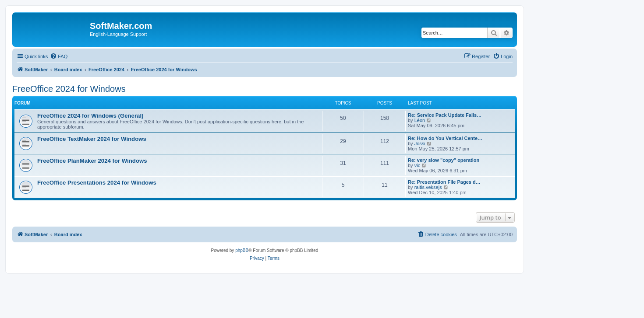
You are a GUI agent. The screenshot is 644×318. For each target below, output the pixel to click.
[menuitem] (59, 56)
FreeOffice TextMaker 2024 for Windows (92, 139)
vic (417, 165)
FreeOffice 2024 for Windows (69, 89)
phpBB (242, 250)
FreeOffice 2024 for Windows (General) (90, 116)
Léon (420, 120)
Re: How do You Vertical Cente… (445, 138)
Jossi (420, 143)
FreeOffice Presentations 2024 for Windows (97, 183)
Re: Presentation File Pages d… (444, 182)
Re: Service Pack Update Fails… (445, 115)
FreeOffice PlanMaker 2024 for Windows (92, 161)
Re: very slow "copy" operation (444, 160)
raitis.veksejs (428, 187)
